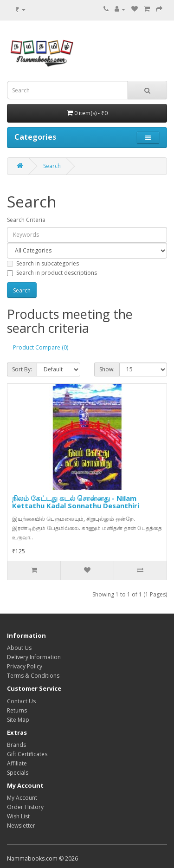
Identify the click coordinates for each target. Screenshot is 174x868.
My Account (22, 798)
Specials (18, 773)
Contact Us (21, 701)
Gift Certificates (27, 754)
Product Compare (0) (41, 347)
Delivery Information (34, 657)
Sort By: (22, 369)
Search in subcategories (43, 263)
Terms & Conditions (33, 676)
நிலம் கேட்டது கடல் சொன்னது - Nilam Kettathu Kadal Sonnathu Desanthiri (76, 502)
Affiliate (17, 763)
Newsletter (21, 826)
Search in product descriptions (52, 273)
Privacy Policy (25, 666)
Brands (16, 745)
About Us (19, 648)
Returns (17, 710)
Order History (25, 807)
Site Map (18, 720)
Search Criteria (26, 220)
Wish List (18, 816)
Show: (107, 369)
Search (52, 166)
